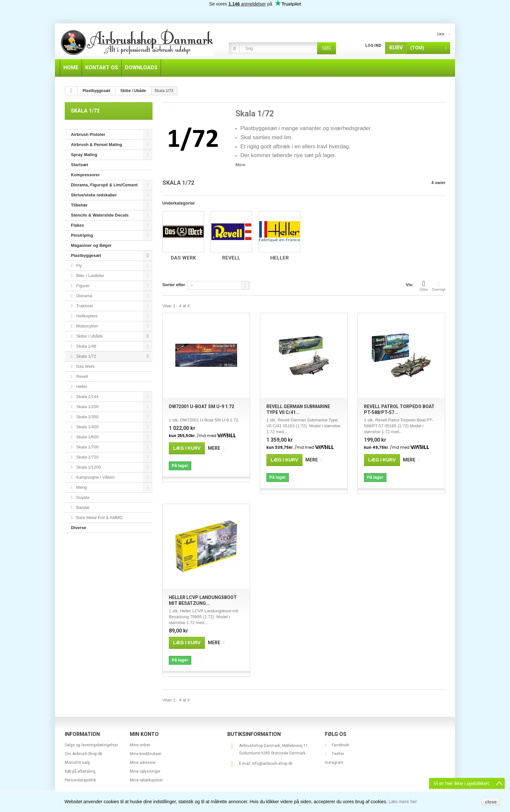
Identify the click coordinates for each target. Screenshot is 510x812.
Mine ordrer (140, 745)
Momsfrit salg (77, 763)
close (491, 802)
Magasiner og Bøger (91, 245)
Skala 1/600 (87, 437)
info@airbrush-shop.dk (272, 764)
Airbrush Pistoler (88, 134)
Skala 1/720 (87, 457)
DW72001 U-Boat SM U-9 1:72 (201, 406)
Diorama (84, 296)
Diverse (79, 528)
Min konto (144, 734)
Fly (79, 266)
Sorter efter (174, 285)
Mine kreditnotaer (146, 754)
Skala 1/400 (87, 427)
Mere (240, 165)
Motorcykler (87, 326)
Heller (81, 386)
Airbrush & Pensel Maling (96, 145)
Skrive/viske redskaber (94, 195)
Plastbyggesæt (86, 255)
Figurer (82, 286)
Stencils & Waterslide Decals (100, 215)
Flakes (77, 225)
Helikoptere (86, 316)
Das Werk (85, 366)
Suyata (82, 497)
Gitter (424, 286)
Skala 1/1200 (88, 467)
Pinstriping (82, 235)
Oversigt (439, 286)
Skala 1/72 (86, 356)
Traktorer (84, 306)
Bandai (82, 507)
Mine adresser (143, 763)
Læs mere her (403, 802)
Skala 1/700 (87, 447)
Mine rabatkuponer (146, 780)
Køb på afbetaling (80, 771)
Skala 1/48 (86, 346)
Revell (82, 376)
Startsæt (80, 165)
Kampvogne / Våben (95, 477)
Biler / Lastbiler (90, 276)
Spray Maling (84, 155)
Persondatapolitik (80, 780)
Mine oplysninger (145, 771)
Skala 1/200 (87, 407)
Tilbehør (79, 205)
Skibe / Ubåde (89, 336)
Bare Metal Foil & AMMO (99, 518)
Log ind (373, 46)
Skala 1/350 (87, 417)
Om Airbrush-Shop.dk (83, 754)
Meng (81, 487)
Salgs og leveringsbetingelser (91, 745)
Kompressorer (85, 175)
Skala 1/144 (87, 397)
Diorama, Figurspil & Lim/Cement (104, 185)
